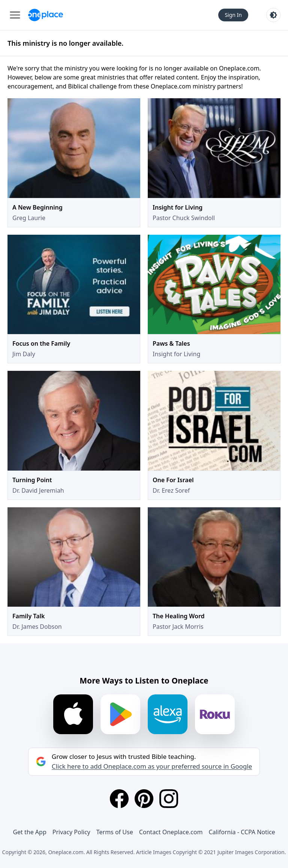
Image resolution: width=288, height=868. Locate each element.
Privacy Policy (71, 832)
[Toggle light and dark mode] (273, 15)
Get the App (29, 832)
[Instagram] (169, 799)
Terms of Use (115, 832)
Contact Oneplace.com (171, 832)
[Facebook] (119, 799)
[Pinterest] (144, 799)
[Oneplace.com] (46, 15)
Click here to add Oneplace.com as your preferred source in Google (152, 766)
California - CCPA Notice (242, 832)
